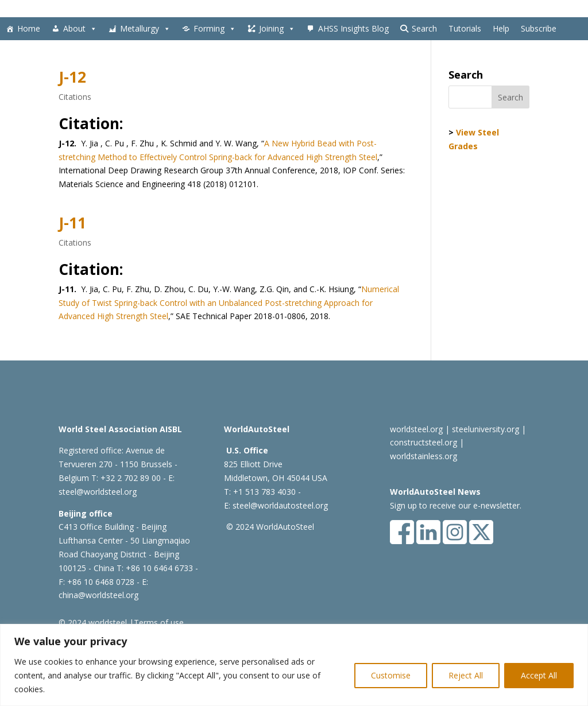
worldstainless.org (423, 456)
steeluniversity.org (486, 429)
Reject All (466, 675)
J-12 (72, 77)
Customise (391, 675)
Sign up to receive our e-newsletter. (456, 505)
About (80, 29)
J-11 (72, 223)
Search (424, 28)
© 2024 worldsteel (93, 622)
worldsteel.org (416, 429)
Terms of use (159, 622)
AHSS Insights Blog (353, 28)
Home (29, 28)
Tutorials (465, 28)
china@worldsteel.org (98, 595)
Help (501, 28)
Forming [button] (215, 29)
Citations (75, 97)
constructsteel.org (423, 442)
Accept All (539, 675)
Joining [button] (277, 29)
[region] (294, 665)
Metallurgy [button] (145, 29)
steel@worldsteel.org (98, 492)
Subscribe (539, 28)
